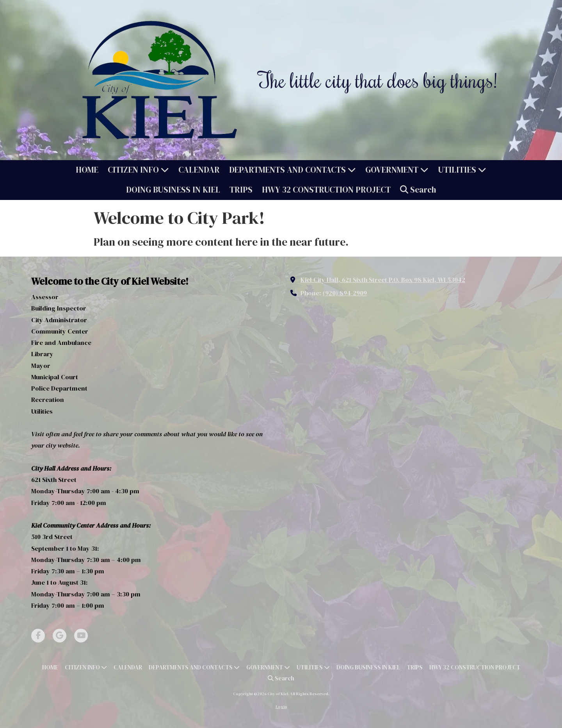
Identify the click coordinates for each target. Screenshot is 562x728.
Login (281, 707)
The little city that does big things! (378, 80)
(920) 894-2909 (345, 293)
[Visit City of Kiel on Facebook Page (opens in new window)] (38, 636)
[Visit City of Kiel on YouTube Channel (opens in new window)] (81, 636)
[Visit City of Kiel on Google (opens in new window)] (60, 636)
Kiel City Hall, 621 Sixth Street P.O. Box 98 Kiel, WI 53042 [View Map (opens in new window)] (383, 280)
